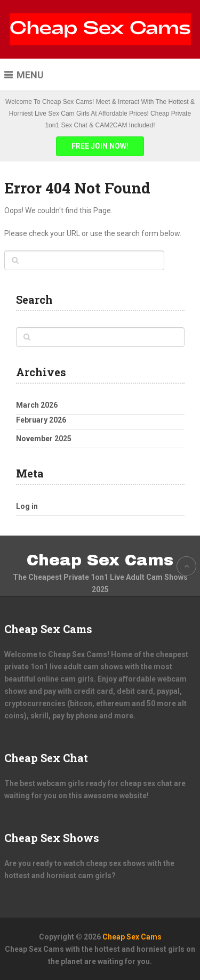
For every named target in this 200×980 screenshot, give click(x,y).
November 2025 (44, 439)
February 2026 (41, 420)
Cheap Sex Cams (100, 560)
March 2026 (37, 405)
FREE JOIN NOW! (100, 146)
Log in (27, 506)
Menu (30, 75)
